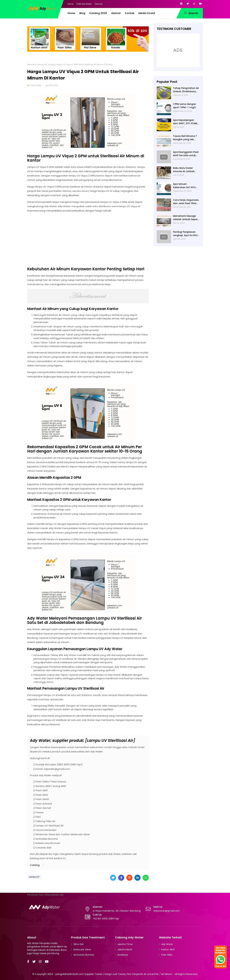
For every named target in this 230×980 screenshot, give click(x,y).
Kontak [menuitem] (130, 13)
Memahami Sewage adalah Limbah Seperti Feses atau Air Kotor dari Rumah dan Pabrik (186, 218)
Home (70, 4)
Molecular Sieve (82, 949)
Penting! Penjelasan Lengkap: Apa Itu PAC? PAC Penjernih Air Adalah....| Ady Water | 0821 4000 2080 (186, 234)
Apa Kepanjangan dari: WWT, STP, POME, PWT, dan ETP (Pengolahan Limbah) (186, 122)
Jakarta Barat (125, 949)
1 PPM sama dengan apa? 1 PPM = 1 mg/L (184, 106)
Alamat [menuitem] (116, 13)
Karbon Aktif (168, 949)
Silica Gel (78, 944)
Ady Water (36, 85)
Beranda (31, 64)
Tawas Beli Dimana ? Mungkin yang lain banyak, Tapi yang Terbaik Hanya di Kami (186, 138)
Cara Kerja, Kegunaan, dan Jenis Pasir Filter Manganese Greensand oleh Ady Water (186, 202)
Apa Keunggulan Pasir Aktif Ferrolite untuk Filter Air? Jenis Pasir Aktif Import (186, 154)
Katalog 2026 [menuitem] (98, 13)
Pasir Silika (167, 955)
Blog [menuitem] (82, 13)
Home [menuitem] (71, 13)
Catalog (35, 865)
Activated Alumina (84, 955)
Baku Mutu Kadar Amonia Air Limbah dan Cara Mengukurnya (184, 170)
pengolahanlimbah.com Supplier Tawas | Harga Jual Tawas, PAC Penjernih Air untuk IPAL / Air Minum (114, 974)
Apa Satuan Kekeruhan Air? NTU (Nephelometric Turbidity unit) (184, 186)
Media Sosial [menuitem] (147, 13)
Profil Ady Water (84, 4)
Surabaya (123, 955)
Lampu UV (42, 64)
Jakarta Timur (125, 944)
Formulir (99, 4)
